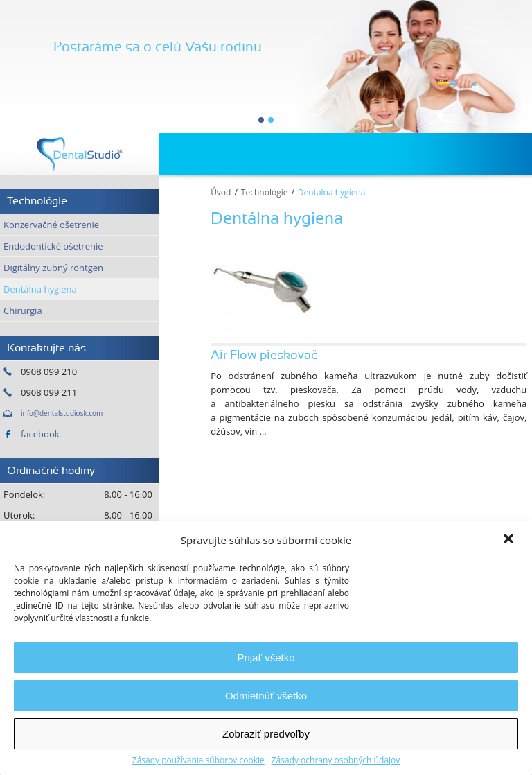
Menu (511, 154)
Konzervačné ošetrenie (51, 225)
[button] (510, 540)
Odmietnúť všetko (266, 696)
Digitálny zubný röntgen (53, 268)
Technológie (265, 192)
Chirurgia (23, 311)
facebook (40, 434)
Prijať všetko (266, 658)
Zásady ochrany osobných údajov (336, 760)
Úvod (221, 192)
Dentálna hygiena (40, 289)
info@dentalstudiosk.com (62, 413)
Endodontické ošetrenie (53, 246)
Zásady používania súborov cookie (198, 760)
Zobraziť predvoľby (266, 734)
